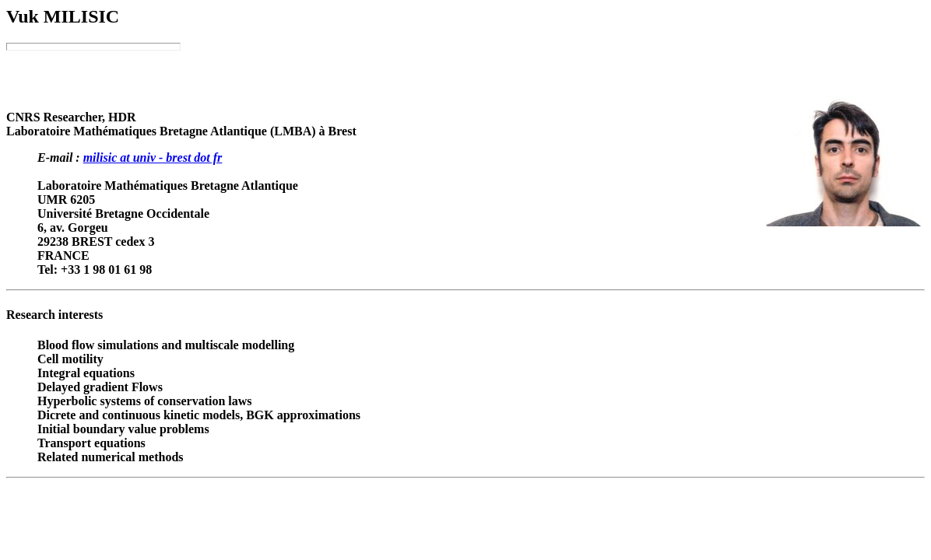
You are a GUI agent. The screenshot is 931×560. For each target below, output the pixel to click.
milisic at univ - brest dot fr (153, 157)
